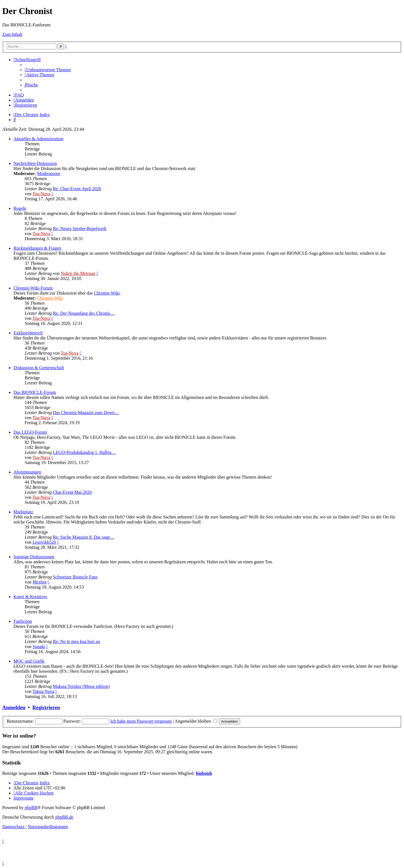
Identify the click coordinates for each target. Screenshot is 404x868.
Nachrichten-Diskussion (35, 163)
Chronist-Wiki (107, 293)
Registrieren (46, 707)
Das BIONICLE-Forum (35, 392)
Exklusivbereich (28, 333)
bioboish (204, 773)
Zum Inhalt (12, 34)
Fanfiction (23, 621)
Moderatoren (49, 174)
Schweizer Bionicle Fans (75, 577)
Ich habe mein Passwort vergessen (141, 721)
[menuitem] (48, 70)
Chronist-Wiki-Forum (33, 288)
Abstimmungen (27, 472)
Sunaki (39, 647)
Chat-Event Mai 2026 (72, 492)
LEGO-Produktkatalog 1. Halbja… (84, 452)
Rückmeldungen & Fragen (37, 248)
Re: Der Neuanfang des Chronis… (84, 313)
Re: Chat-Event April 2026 (77, 189)
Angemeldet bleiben (196, 721)
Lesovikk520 (44, 542)
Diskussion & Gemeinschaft (39, 368)
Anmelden (14, 707)
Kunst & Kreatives (30, 597)
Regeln (20, 208)
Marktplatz (23, 512)
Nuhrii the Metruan (78, 273)
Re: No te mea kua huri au (76, 641)
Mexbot (40, 582)
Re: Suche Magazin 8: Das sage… (83, 537)
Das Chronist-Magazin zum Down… (86, 413)
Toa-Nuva (42, 194)
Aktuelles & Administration (38, 139)
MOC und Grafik (29, 661)
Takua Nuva (43, 691)
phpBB (31, 808)
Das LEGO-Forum (30, 432)
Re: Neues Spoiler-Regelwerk (80, 229)
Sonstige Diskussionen (34, 557)
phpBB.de (64, 817)
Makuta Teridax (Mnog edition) (81, 686)
